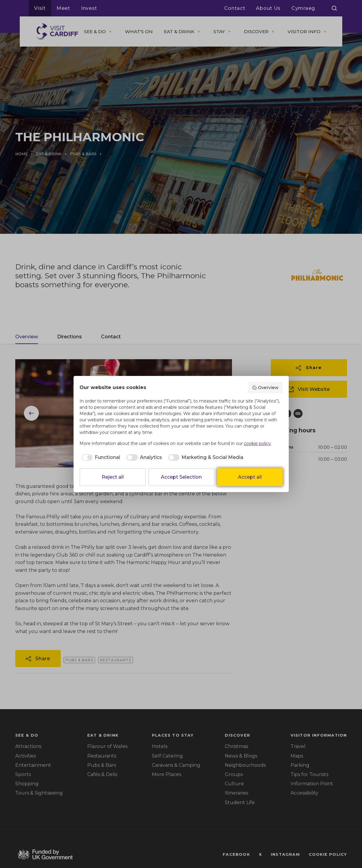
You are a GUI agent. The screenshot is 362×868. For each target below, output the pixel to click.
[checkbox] (100, 457)
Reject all (113, 477)
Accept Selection (181, 477)
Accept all (250, 477)
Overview (265, 388)
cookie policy (257, 443)
